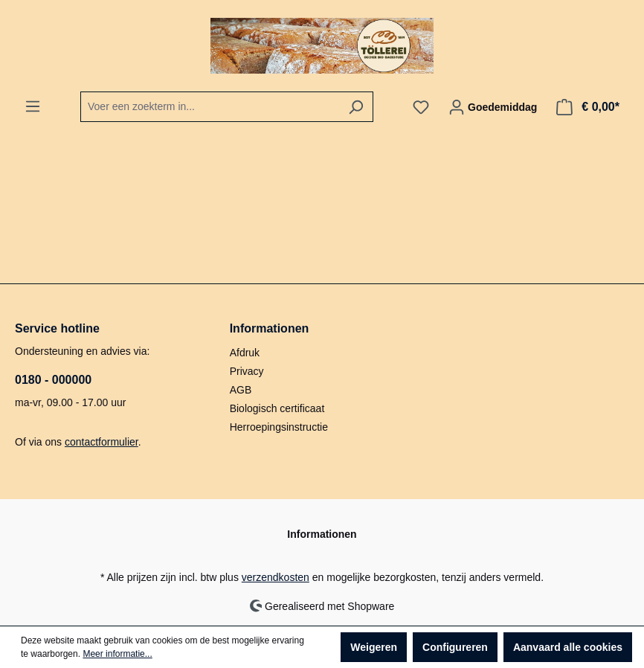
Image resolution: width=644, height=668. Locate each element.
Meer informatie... (117, 654)
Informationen (270, 328)
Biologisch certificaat (277, 408)
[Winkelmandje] (588, 107)
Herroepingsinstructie (279, 427)
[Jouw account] (493, 107)
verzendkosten (276, 577)
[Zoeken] (356, 107)
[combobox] (210, 107)
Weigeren (374, 647)
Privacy (247, 371)
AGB (241, 390)
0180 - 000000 (53, 380)
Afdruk (245, 353)
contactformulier (102, 442)
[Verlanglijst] (421, 107)
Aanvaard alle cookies (568, 647)
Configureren (455, 647)
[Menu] (33, 106)
